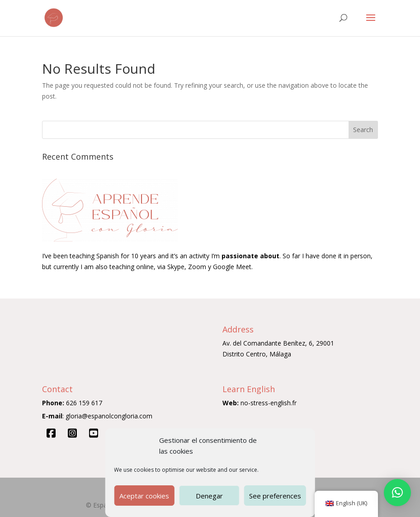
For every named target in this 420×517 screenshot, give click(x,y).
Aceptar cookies (144, 496)
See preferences (275, 496)
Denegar (209, 496)
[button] (397, 493)
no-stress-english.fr (269, 403)
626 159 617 (84, 403)
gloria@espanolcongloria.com (109, 416)
